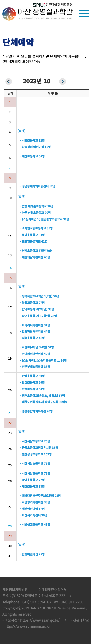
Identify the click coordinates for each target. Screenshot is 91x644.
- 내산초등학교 (29, 486)
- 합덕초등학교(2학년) (34, 309)
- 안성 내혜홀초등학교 (33, 206)
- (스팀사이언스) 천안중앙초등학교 (41, 219)
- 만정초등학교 (29, 376)
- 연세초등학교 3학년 (33, 250)
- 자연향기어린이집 (32, 502)
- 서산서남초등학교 (32, 441)
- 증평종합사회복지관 (33, 411)
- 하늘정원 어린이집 (32, 147)
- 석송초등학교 (29, 338)
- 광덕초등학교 (29, 480)
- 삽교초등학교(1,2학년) (35, 316)
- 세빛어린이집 (29, 509)
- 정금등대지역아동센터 (34, 186)
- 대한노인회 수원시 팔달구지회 (39, 402)
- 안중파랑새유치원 (32, 331)
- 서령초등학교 (29, 140)
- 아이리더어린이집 (32, 325)
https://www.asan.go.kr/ (40, 620)
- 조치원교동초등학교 (33, 228)
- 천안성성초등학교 (32, 454)
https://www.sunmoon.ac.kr (27, 626)
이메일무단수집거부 (53, 590)
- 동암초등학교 (29, 235)
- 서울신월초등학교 (32, 524)
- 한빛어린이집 (29, 554)
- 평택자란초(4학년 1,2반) (36, 296)
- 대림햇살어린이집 (32, 257)
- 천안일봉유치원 (30, 241)
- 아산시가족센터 (30, 515)
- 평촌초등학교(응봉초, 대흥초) (39, 395)
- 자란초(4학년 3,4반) (34, 347)
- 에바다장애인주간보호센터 (37, 495)
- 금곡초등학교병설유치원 (36, 448)
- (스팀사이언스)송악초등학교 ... (40, 360)
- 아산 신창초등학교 (32, 213)
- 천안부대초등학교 (32, 367)
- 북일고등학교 (29, 303)
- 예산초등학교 (29, 156)
